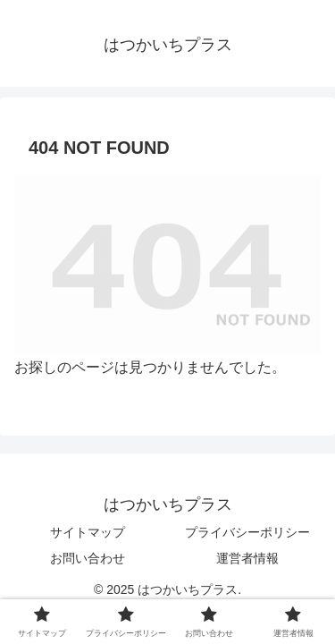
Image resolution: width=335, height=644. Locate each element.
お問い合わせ (88, 558)
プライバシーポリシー (247, 532)
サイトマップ (88, 532)
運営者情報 (247, 558)
